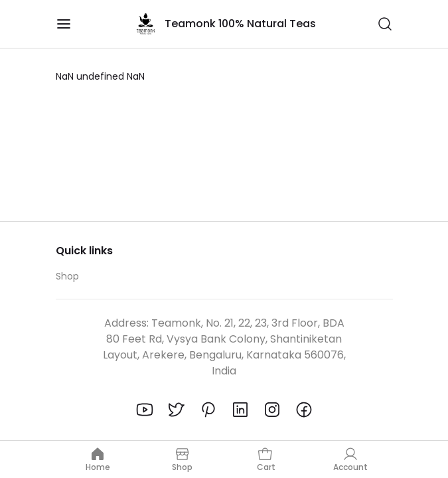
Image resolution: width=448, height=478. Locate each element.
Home (98, 459)
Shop (67, 276)
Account (350, 459)
